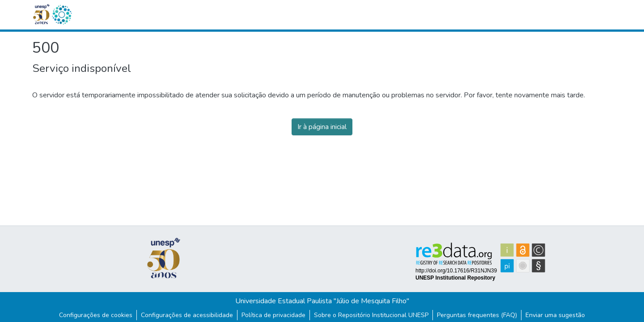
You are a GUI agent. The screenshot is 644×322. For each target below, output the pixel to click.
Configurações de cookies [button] (96, 315)
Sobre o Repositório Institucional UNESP (371, 315)
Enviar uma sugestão (555, 315)
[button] (62, 15)
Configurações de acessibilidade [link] (187, 315)
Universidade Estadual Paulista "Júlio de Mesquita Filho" (322, 301)
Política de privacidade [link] (273, 315)
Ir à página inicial (322, 127)
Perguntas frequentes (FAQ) (477, 315)
